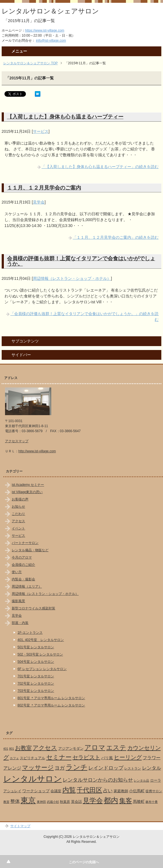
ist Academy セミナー (28, 485)
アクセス (18, 521)
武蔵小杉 (53, 802)
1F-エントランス (30, 633)
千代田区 (89, 790)
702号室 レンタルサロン (36, 683)
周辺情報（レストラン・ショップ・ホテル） (72, 278)
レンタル (152, 768)
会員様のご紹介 (23, 565)
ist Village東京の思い (27, 492)
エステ (116, 748)
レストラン (133, 768)
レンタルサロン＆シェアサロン (50, 11)
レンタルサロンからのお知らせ (98, 780)
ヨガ (60, 768)
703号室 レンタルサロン (36, 691)
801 (12, 749)
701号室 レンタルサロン (36, 676)
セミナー (59, 757)
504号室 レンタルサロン (36, 662)
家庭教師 (121, 791)
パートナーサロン (25, 543)
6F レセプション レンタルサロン (42, 669)
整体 (15, 801)
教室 (6, 802)
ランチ (77, 767)
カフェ (14, 758)
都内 (111, 800)
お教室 (23, 748)
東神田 (41, 802)
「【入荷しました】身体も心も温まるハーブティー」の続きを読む (100, 167)
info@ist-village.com (51, 41)
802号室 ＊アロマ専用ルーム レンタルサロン (51, 705)
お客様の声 (20, 499)
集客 (126, 801)
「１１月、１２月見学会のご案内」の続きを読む (116, 237)
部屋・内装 (20, 623)
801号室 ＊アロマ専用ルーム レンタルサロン (51, 698)
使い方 (17, 572)
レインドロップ (106, 768)
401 (6, 749)
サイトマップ (20, 826)
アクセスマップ (17, 441)
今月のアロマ (22, 557)
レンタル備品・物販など (30, 550)
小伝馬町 (137, 791)
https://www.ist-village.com (45, 30)
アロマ (95, 747)
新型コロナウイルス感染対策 (33, 608)
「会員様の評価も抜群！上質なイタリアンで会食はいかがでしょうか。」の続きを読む (84, 317)
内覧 (69, 790)
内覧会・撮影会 (23, 579)
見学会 (39, 202)
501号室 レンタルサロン (36, 647)
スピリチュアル (32, 758)
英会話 (76, 802)
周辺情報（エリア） (27, 586)
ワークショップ (36, 791)
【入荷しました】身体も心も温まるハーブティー (65, 117)
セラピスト (86, 757)
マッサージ (38, 768)
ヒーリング (128, 757)
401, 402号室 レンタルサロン (41, 640)
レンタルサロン (33, 779)
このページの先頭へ (84, 862)
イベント (18, 528)
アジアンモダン (71, 748)
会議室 (56, 791)
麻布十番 (152, 802)
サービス (41, 131)
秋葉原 (65, 802)
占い (108, 791)
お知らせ (18, 507)
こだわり (18, 514)
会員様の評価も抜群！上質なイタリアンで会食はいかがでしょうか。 (81, 261)
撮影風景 (18, 601)
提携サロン (154, 791)
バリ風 (107, 758)
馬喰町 (139, 801)
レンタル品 (141, 781)
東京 (28, 800)
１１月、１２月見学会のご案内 (44, 188)
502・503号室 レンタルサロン (40, 654)
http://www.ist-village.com (37, 451)
